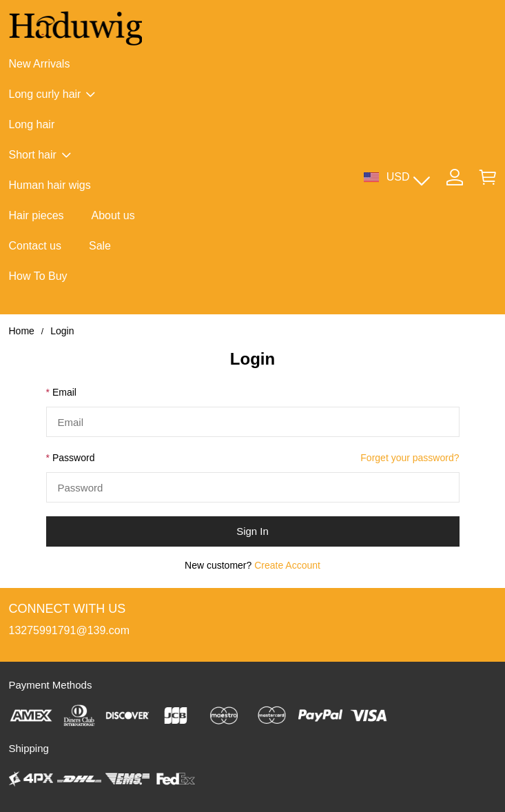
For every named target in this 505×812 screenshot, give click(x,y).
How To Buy (38, 276)
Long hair (32, 124)
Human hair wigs (50, 185)
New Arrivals (40, 64)
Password (73, 458)
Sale (100, 246)
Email (64, 392)
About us (113, 215)
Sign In (252, 531)
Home (22, 331)
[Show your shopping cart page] (488, 177)
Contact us (35, 246)
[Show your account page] (455, 177)
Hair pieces (37, 215)
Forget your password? (410, 458)
